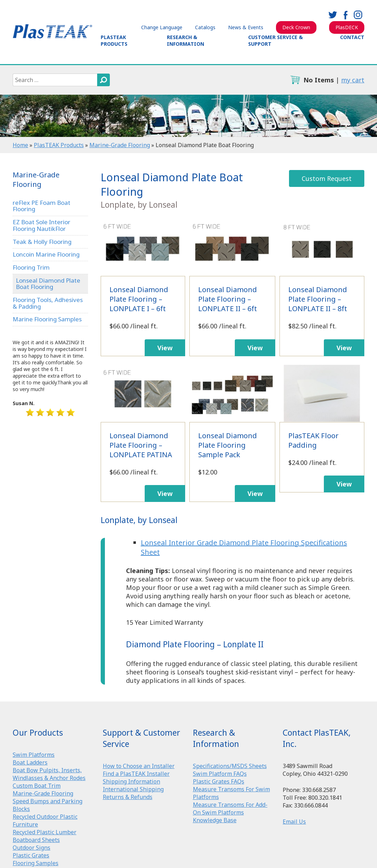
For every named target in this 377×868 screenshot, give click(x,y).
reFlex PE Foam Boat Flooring (42, 206)
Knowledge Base (215, 820)
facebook (345, 15)
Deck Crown (296, 27)
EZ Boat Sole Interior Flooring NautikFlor (42, 225)
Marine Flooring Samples (47, 319)
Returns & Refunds (128, 797)
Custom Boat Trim (37, 786)
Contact (352, 37)
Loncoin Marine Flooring (46, 254)
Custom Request (327, 178)
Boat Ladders (30, 762)
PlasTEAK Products (114, 40)
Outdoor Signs (32, 848)
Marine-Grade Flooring (120, 145)
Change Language (162, 27)
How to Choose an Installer (139, 766)
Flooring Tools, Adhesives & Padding (48, 303)
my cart (353, 80)
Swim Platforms (34, 755)
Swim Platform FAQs (220, 774)
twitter (333, 15)
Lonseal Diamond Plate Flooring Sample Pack (232, 393)
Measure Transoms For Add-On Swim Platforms (230, 809)
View (165, 348)
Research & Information (186, 40)
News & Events (246, 27)
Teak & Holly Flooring (42, 242)
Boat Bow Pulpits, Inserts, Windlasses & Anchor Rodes (49, 774)
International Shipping (133, 789)
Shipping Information (131, 781)
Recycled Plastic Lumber (45, 832)
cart (295, 80)
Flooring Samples (36, 863)
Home (20, 145)
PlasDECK (347, 27)
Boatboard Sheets (36, 840)
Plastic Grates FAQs (219, 781)
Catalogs (205, 27)
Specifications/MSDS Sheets (230, 766)
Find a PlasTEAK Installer (136, 774)
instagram (358, 15)
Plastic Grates (31, 855)
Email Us (294, 822)
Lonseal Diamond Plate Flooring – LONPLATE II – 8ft (322, 247)
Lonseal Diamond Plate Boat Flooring (48, 284)
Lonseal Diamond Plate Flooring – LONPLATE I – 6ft (143, 247)
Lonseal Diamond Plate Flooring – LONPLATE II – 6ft (232, 247)
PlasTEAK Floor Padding (322, 393)
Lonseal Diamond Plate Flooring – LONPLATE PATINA (143, 393)
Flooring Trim (31, 267)
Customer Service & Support (275, 40)
